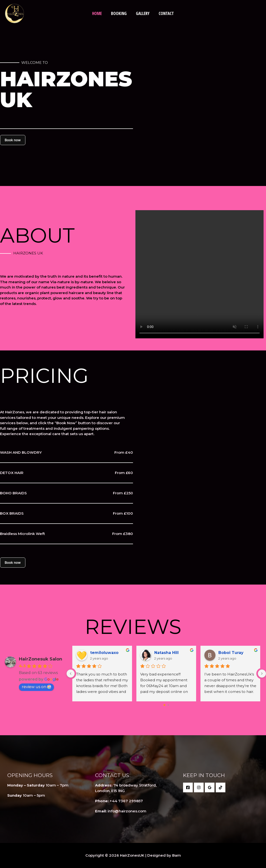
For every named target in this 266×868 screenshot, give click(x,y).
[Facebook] (188, 787)
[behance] (221, 787)
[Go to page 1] (168, 705)
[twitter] (199, 787)
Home (98, 13)
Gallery (142, 13)
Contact (165, 13)
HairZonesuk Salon (41, 659)
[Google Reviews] (210, 787)
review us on (36, 687)
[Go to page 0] (164, 705)
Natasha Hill (166, 653)
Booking (119, 13)
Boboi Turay (231, 653)
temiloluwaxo (104, 653)
